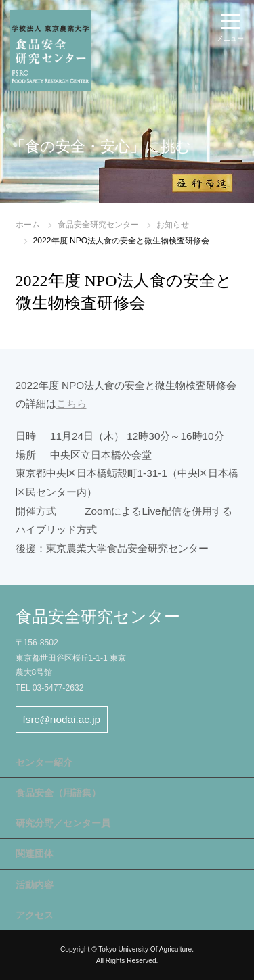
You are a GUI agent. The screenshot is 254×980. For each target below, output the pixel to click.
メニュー (230, 38)
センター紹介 (44, 762)
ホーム (28, 225)
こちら (71, 403)
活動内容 (35, 885)
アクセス (35, 915)
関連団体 (35, 854)
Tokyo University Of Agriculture (145, 949)
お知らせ (173, 225)
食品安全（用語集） (58, 793)
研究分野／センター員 (63, 823)
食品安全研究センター (98, 225)
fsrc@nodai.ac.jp (62, 719)
